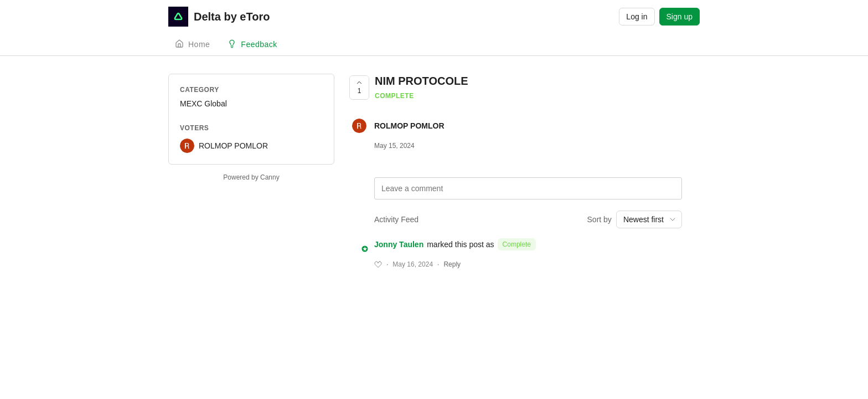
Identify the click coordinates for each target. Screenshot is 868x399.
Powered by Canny (251, 177)
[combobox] (649, 219)
